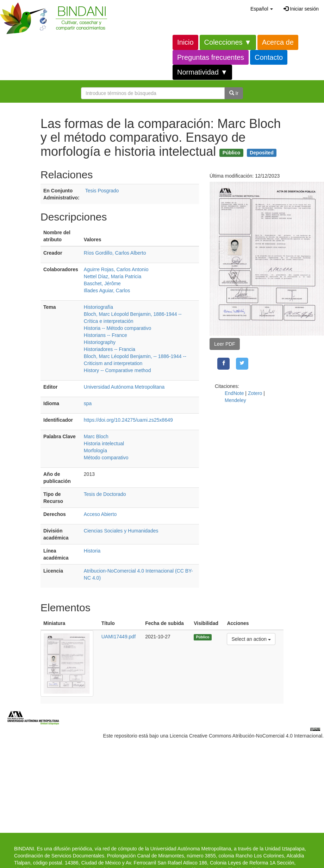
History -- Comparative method (117, 370)
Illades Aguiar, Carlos (107, 291)
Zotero (255, 393)
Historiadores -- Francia (110, 349)
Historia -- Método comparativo (117, 328)
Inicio (185, 42)
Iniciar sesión (301, 9)
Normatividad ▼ (202, 72)
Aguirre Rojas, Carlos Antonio (116, 269)
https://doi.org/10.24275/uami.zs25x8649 (128, 420)
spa (88, 403)
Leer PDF (225, 344)
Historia (92, 551)
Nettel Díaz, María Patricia (113, 276)
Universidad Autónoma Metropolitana (124, 387)
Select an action (251, 639)
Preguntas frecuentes (211, 57)
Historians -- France (105, 335)
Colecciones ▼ (228, 42)
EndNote (234, 393)
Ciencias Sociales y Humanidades (121, 531)
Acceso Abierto (100, 514)
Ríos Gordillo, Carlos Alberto (115, 253)
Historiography (100, 342)
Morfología (95, 451)
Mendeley (235, 400)
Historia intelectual (104, 443)
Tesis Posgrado (102, 191)
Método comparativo (106, 458)
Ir (234, 93)
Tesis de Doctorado (105, 494)
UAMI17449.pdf (119, 637)
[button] (262, 9)
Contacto (269, 57)
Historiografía (98, 307)
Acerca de (278, 42)
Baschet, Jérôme (102, 283)
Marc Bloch (96, 436)
